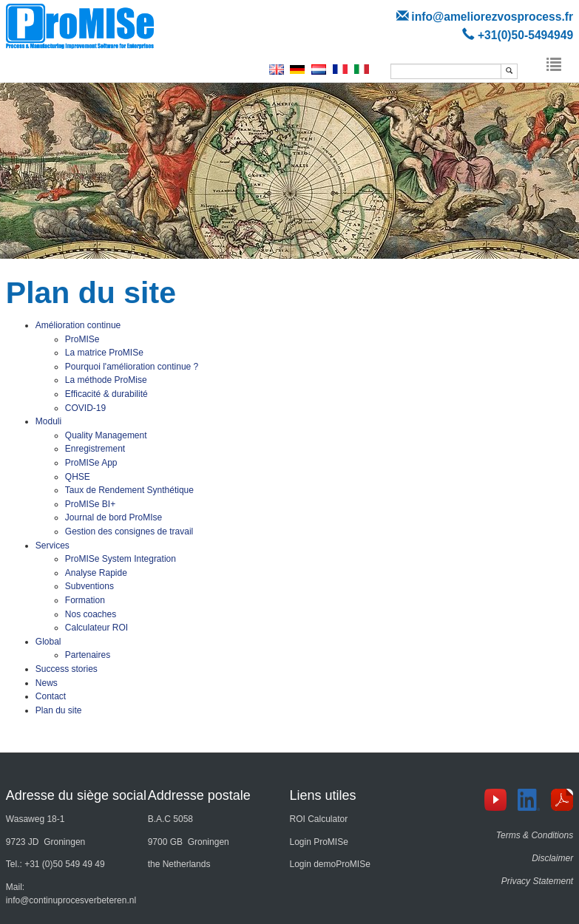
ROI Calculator (318, 819)
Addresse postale (199, 795)
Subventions (89, 586)
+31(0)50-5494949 (525, 35)
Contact (51, 696)
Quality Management (106, 435)
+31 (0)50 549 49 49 (64, 864)
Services (53, 546)
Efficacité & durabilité (106, 394)
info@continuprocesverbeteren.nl (71, 900)
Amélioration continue (78, 325)
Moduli (48, 421)
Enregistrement (95, 449)
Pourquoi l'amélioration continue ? (132, 367)
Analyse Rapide (96, 573)
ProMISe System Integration (121, 559)
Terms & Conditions (535, 835)
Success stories (67, 669)
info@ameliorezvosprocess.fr (492, 17)
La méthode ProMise (106, 380)
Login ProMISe (318, 842)
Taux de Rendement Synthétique (129, 490)
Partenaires (88, 655)
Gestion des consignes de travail (129, 531)
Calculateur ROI (96, 628)
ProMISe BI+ (90, 504)
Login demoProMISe (329, 864)
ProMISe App (91, 463)
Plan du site (59, 710)
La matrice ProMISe (104, 353)
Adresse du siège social (76, 795)
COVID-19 (85, 408)
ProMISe (82, 339)
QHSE (78, 477)
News (47, 683)
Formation (85, 600)
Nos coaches (91, 614)
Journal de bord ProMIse (114, 517)
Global (48, 642)
